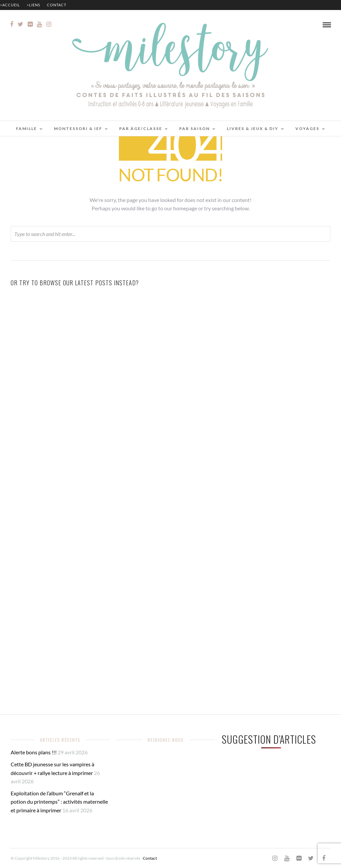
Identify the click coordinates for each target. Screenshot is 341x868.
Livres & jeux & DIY (253, 128)
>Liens (33, 5)
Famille (26, 128)
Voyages (307, 128)
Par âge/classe (141, 128)
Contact (57, 5)
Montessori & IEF (78, 128)
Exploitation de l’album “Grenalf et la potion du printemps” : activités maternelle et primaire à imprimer (59, 802)
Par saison (194, 128)
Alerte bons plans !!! (34, 752)
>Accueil (10, 5)
